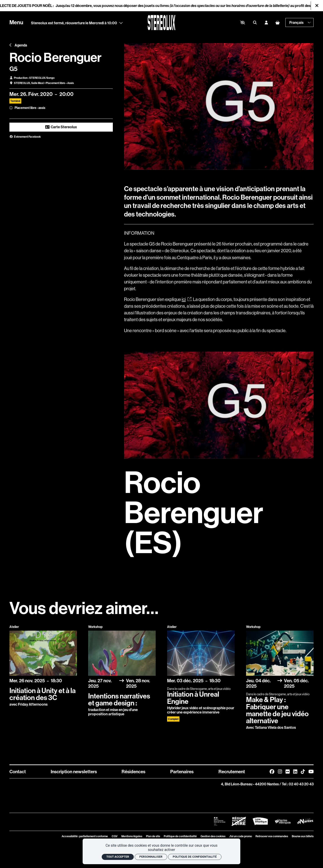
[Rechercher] (255, 22)
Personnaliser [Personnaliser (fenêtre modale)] (151, 857)
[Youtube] (311, 772)
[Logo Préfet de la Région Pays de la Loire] (220, 821)
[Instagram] (280, 772)
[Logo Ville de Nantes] (305, 821)
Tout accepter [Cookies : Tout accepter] (118, 857)
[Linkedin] (295, 772)
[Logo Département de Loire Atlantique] (260, 821)
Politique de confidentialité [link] (195, 857)
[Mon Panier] (278, 23)
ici (187, 299)
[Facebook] (272, 772)
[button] (243, 23)
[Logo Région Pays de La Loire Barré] (239, 821)
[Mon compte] (266, 22)
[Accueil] (161, 23)
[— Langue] (299, 22)
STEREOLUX (22, 83)
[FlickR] (288, 772)
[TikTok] (303, 772)
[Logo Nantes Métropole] (283, 821)
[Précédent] (11, 45)
